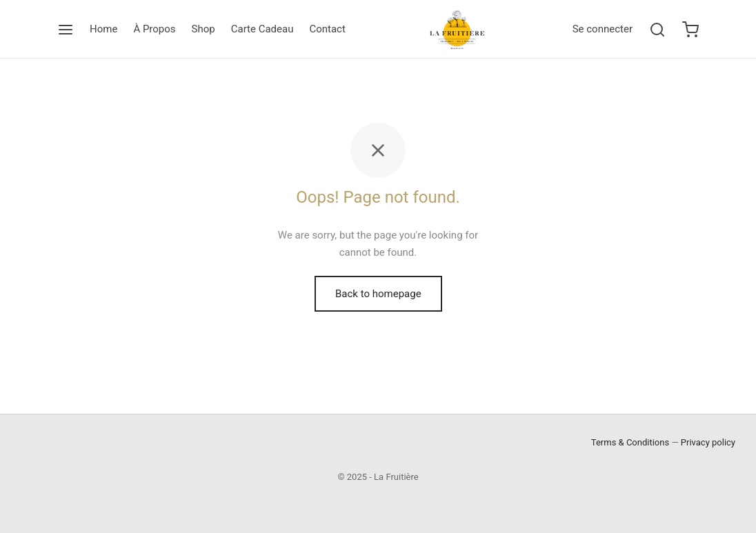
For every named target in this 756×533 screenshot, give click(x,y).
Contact (327, 29)
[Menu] (66, 30)
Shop (203, 29)
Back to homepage (378, 294)
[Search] (657, 30)
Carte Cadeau (262, 29)
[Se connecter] (603, 30)
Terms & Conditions (630, 442)
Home (103, 29)
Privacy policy (708, 442)
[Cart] (690, 30)
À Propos (154, 29)
